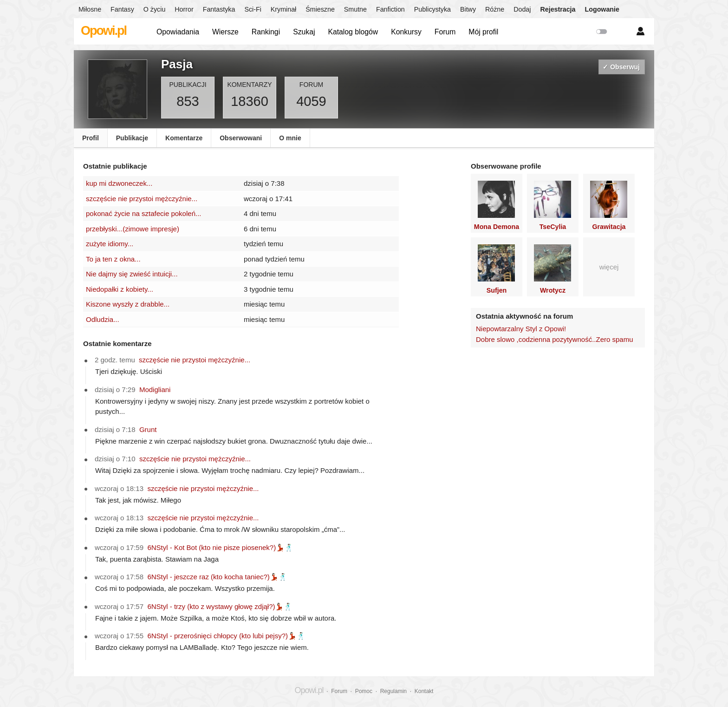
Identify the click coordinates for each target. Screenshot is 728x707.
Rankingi (266, 32)
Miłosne (90, 9)
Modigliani (155, 390)
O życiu (155, 9)
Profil (91, 138)
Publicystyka (432, 9)
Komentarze (184, 138)
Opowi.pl (104, 31)
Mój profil (483, 32)
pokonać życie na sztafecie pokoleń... (143, 213)
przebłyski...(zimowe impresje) (133, 229)
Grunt (148, 429)
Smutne (355, 9)
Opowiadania (178, 32)
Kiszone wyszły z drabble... (128, 304)
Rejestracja (558, 9)
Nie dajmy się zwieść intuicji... (132, 274)
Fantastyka (219, 9)
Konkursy (406, 32)
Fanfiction (390, 9)
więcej (609, 267)
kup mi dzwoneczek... (119, 183)
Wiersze (225, 32)
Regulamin (393, 691)
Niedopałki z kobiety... (120, 289)
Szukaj (304, 32)
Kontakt (424, 691)
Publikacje (132, 138)
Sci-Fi (253, 9)
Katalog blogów (353, 32)
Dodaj (522, 9)
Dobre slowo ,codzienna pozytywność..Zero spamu (555, 339)
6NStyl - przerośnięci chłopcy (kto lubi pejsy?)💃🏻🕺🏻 (226, 636)
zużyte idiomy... (110, 244)
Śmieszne (320, 9)
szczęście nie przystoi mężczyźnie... (142, 199)
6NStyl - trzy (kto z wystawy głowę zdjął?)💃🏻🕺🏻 (220, 606)
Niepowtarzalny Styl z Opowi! (521, 329)
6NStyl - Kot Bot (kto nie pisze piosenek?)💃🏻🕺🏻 (220, 547)
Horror (184, 9)
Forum (445, 32)
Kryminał (283, 9)
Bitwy (468, 9)
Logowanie (602, 9)
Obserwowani (241, 138)
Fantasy (122, 9)
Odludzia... (103, 319)
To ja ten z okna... (113, 259)
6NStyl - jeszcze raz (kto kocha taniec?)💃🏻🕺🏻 (217, 577)
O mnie (290, 138)
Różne (495, 9)
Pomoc (364, 691)
